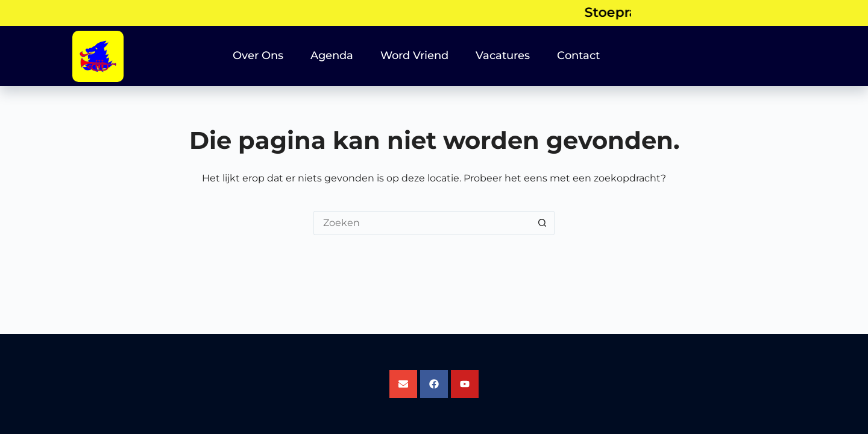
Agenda (332, 55)
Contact (578, 55)
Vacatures (503, 55)
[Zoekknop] (542, 223)
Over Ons (258, 55)
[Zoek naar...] (422, 223)
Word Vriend (414, 55)
